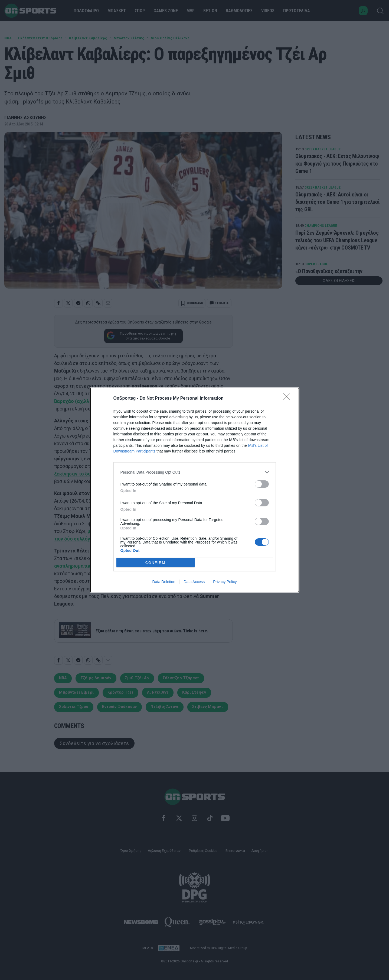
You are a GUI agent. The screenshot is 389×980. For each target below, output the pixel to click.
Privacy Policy (225, 582)
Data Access (194, 582)
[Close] (288, 399)
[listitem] (195, 472)
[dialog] (195, 490)
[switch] (262, 484)
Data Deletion (164, 582)
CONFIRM (156, 562)
